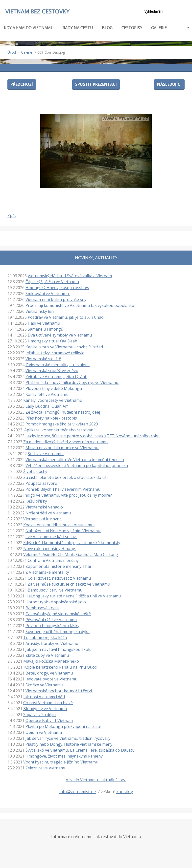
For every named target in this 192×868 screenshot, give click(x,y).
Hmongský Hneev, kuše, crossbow (57, 288)
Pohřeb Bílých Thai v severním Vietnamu (63, 489)
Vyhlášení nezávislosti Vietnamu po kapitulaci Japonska (77, 466)
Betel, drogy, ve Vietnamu (49, 673)
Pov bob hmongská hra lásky (52, 626)
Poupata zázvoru (41, 483)
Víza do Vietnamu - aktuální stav (96, 780)
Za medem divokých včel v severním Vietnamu (65, 442)
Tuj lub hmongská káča (45, 637)
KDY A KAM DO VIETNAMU (29, 30)
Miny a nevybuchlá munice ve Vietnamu (62, 448)
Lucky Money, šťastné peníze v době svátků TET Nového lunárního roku (93, 436)
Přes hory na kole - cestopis (51, 418)
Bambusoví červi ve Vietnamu (55, 590)
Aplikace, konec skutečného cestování (59, 430)
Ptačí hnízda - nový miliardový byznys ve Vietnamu (72, 382)
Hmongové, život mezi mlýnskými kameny (64, 756)
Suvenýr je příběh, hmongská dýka (58, 632)
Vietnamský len (40, 311)
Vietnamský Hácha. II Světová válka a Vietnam (70, 276)
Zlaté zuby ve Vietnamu (48, 655)
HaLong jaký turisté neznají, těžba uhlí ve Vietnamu (73, 596)
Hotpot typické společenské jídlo (56, 602)
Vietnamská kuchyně (42, 519)
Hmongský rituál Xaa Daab (52, 341)
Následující (169, 84)
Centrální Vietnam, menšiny (53, 560)
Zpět (12, 215)
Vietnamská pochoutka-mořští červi (59, 691)
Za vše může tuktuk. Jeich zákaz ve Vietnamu (69, 584)
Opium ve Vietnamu (44, 732)
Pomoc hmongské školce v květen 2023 (62, 424)
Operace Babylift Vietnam (49, 720)
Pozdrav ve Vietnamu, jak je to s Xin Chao (66, 317)
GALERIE (159, 28)
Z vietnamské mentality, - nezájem (58, 365)
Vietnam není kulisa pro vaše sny (56, 299)
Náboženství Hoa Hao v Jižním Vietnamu (63, 531)
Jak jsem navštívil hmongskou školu (59, 649)
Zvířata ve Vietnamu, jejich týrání (56, 377)
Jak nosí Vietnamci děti (44, 697)
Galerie (27, 52)
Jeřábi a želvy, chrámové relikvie (55, 353)
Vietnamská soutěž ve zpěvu (52, 371)
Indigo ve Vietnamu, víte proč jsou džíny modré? (68, 495)
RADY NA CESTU (78, 30)
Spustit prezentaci (96, 84)
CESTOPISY (132, 30)
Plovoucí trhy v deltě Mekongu (54, 388)
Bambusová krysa (42, 608)
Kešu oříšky (37, 501)
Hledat (138, 11)
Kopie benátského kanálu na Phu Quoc (61, 667)
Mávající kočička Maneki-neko (51, 661)
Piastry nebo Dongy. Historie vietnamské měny (69, 744)
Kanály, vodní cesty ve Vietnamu (53, 400)
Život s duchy (35, 471)
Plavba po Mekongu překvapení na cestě (63, 726)
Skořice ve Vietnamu (44, 685)
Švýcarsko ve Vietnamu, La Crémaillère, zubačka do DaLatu (80, 750)
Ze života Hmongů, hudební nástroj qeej (63, 412)
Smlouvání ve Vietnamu (48, 294)
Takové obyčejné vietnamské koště (58, 614)
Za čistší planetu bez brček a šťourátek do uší (66, 477)
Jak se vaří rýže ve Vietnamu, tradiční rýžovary (68, 738)
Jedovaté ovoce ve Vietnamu (52, 679)
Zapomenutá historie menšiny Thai (58, 566)
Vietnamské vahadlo (44, 507)
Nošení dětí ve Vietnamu (48, 513)
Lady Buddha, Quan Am (47, 406)
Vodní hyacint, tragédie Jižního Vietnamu (61, 762)
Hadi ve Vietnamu (44, 323)
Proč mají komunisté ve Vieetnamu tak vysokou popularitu (80, 305)
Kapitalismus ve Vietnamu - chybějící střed (64, 347)
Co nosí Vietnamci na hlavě (48, 703)
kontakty (125, 792)
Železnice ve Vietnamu (46, 768)
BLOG (107, 28)
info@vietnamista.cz (78, 792)
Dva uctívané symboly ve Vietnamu (60, 335)
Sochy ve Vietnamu (46, 454)
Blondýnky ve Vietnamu (45, 709)
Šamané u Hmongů (45, 329)
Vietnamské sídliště (43, 359)
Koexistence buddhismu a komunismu (59, 525)
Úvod (12, 52)
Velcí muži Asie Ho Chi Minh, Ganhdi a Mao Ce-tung (71, 554)
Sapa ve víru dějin (39, 715)
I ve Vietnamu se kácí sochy (51, 537)
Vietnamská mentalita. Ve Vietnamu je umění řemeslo (75, 460)
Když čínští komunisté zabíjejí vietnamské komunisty (72, 543)
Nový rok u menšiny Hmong (50, 549)
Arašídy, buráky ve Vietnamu (52, 643)
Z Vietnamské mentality (47, 572)
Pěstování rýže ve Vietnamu (51, 620)
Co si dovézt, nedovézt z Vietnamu (60, 578)
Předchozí (22, 84)
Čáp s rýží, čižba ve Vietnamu (52, 282)
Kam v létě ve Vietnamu (48, 394)
